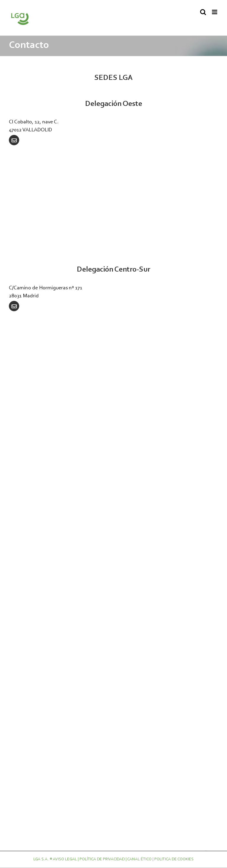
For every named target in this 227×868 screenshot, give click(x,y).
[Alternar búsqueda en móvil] (203, 12)
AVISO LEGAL (65, 859)
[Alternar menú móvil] (215, 12)
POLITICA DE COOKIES (174, 859)
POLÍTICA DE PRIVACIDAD (102, 859)
